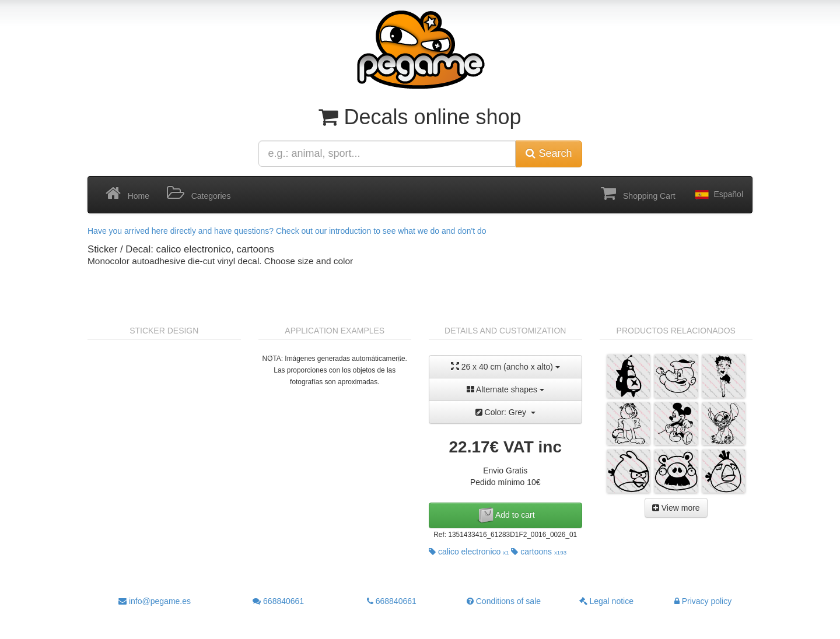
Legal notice (606, 601)
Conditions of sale (504, 601)
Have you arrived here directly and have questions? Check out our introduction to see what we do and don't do (287, 231)
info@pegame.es (155, 601)
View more (676, 508)
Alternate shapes (505, 389)
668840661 (278, 601)
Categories (199, 194)
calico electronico (469, 552)
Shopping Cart (638, 194)
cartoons (539, 552)
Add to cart (505, 515)
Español (718, 195)
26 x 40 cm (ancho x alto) (505, 366)
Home (127, 194)
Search (549, 153)
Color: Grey (505, 412)
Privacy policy (703, 601)
